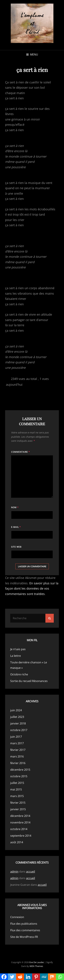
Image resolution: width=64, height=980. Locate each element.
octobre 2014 (19, 829)
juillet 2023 (17, 717)
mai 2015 (16, 789)
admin (14, 872)
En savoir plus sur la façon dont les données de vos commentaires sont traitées (32, 588)
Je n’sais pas (18, 649)
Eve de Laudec (37, 962)
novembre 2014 (20, 822)
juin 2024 (16, 710)
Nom (15, 507)
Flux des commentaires (25, 930)
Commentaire (20, 452)
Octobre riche (19, 674)
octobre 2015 (19, 776)
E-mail (16, 527)
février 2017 (18, 750)
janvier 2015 (18, 809)
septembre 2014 (21, 836)
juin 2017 (16, 737)
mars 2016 (17, 756)
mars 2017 (17, 743)
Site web (16, 547)
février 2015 (18, 803)
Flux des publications (24, 924)
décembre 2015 (20, 770)
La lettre (16, 656)
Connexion (17, 917)
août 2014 (17, 842)
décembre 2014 (20, 816)
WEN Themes (36, 966)
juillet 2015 (17, 783)
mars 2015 (17, 796)
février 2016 (18, 763)
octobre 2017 (19, 730)
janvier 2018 (18, 723)
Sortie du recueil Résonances (29, 681)
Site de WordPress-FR (24, 937)
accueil (31, 872)
